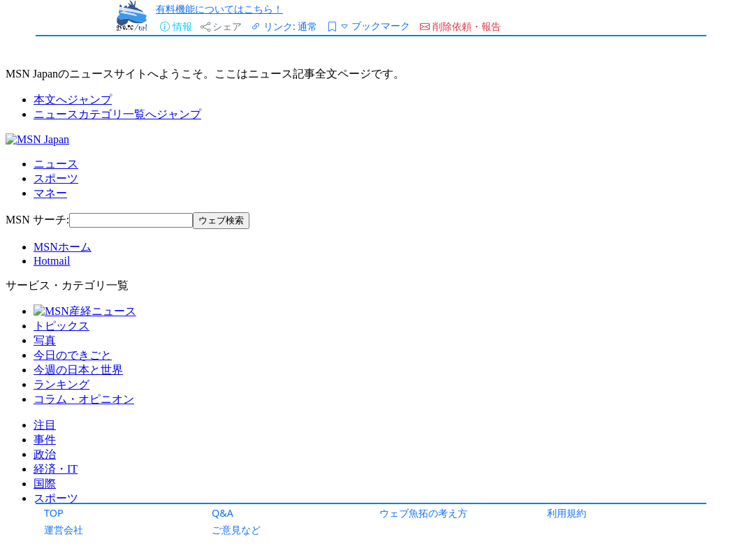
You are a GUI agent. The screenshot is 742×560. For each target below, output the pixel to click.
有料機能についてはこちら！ (219, 9)
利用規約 (567, 513)
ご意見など (236, 530)
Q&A (223, 513)
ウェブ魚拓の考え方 (423, 513)
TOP (54, 513)
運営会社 (64, 530)
